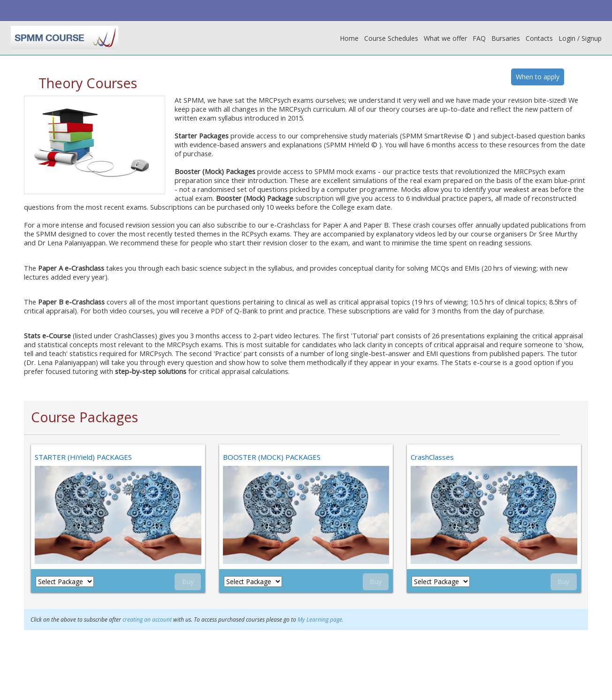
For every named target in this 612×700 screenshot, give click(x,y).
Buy (188, 582)
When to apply (538, 77)
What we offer (445, 38)
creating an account (148, 620)
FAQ (479, 38)
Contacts (539, 38)
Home (349, 38)
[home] (65, 37)
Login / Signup (580, 38)
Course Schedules (391, 38)
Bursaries (506, 38)
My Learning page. (321, 620)
